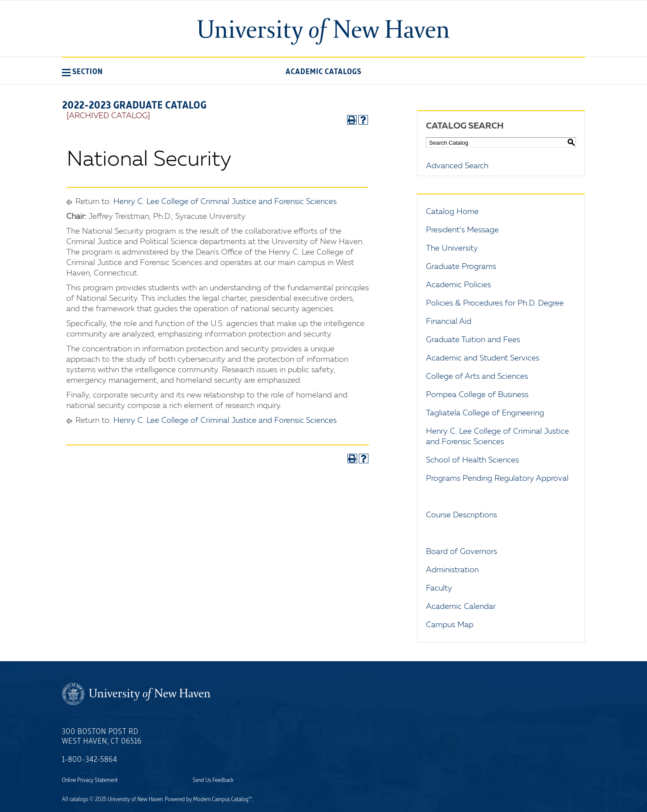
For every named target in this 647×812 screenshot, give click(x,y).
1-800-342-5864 (90, 760)
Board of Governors (461, 552)
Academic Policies (458, 285)
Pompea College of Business (477, 395)
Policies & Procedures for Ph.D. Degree (495, 303)
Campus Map (450, 625)
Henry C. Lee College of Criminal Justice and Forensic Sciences (225, 202)
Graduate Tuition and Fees (473, 340)
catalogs (79, 799)
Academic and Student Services (483, 358)
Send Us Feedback (213, 780)
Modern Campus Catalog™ (222, 799)
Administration (452, 570)
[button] (82, 71)
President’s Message (462, 230)
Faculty (439, 588)
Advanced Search (457, 166)
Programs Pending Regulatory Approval (497, 479)
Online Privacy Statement (90, 780)
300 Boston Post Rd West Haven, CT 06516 (102, 737)
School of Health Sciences (472, 460)
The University (452, 248)
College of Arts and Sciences (477, 377)
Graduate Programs (461, 267)
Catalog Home (452, 212)
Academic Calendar (461, 607)
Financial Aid (449, 322)
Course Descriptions (461, 515)
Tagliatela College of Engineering (485, 413)
